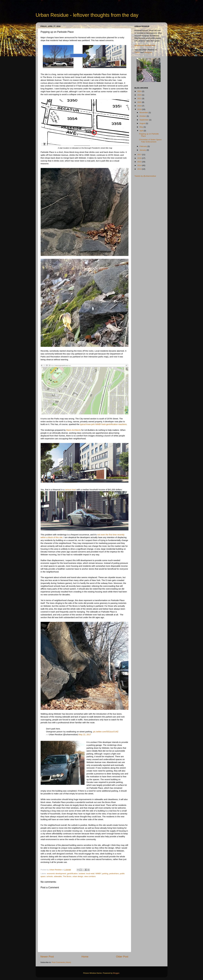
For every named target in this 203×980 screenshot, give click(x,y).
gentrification (72, 874)
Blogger (116, 973)
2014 (140, 165)
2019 (140, 106)
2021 (140, 98)
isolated (82, 874)
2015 (140, 162)
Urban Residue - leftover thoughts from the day (87, 15)
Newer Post (47, 957)
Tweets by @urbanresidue (145, 176)
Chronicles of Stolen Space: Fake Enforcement (150, 141)
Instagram (148, 52)
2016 (140, 158)
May (142, 127)
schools (50, 876)
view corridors (90, 876)
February (144, 146)
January (143, 150)
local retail (90, 874)
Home (85, 957)
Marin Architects (74, 430)
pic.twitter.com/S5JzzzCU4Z (106, 732)
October (143, 116)
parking (105, 874)
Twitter (137, 52)
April (142, 131)
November (144, 113)
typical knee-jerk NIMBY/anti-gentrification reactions (103, 424)
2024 (140, 91)
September (144, 120)
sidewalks (58, 876)
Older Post (122, 957)
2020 (140, 102)
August (143, 123)
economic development (57, 874)
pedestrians (114, 874)
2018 (140, 109)
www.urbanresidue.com (145, 45)
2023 (140, 95)
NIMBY (98, 874)
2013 (140, 169)
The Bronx (67, 876)
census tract (70, 490)
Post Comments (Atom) (61, 962)
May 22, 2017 (85, 735)
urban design (78, 876)
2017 (140, 155)
